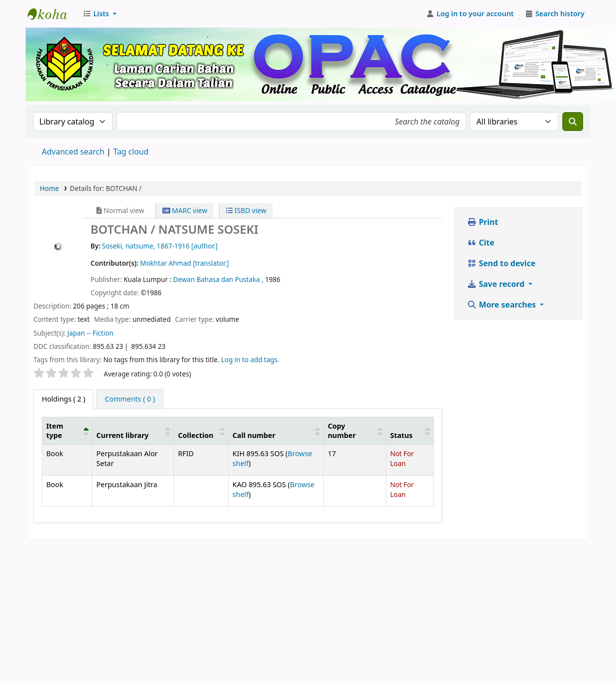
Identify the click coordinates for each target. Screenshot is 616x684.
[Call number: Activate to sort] (276, 431)
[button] (100, 14)
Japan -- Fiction (91, 333)
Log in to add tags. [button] (250, 359)
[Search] (573, 122)
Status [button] (401, 435)
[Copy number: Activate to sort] (355, 431)
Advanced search (73, 152)
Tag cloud (131, 152)
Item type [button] (55, 431)
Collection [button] (196, 435)
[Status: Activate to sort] (410, 431)
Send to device (501, 263)
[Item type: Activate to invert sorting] (67, 431)
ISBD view (246, 210)
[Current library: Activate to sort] (133, 431)
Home (49, 188)
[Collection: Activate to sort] (201, 431)
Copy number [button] (342, 431)
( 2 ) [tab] (63, 399)
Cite (481, 243)
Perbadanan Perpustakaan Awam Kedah (52, 14)
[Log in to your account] (470, 14)
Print (482, 222)
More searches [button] (502, 305)
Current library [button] (123, 435)
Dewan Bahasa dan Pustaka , (219, 279)
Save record (497, 284)
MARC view (185, 210)
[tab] (130, 399)
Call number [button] (254, 435)
